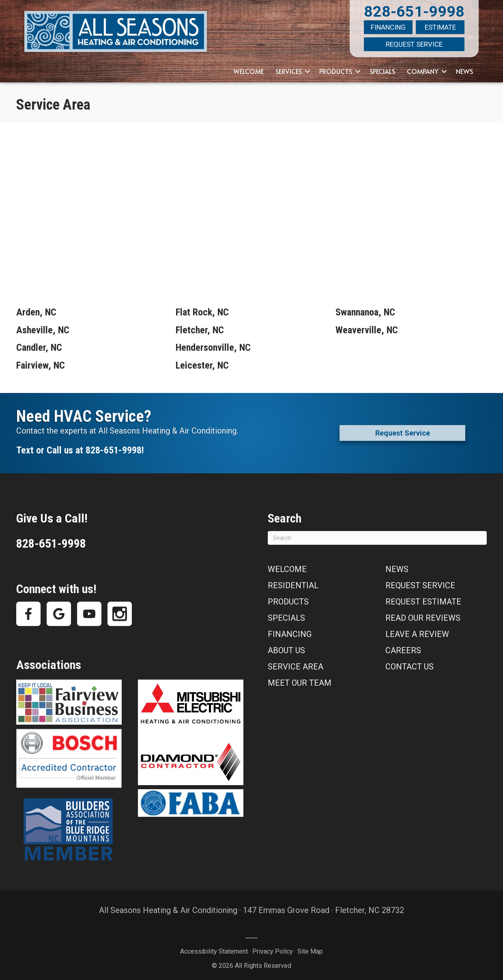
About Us (286, 647)
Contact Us (409, 663)
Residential (293, 582)
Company (423, 68)
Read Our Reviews (423, 615)
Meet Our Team (300, 680)
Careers (403, 647)
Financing (388, 27)
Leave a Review (417, 631)
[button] (307, 68)
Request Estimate (423, 598)
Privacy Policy (273, 948)
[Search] (377, 535)
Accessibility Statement (214, 948)
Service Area (296, 663)
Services (289, 68)
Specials (382, 68)
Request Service (414, 42)
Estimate (440, 27)
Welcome (248, 68)
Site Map (310, 948)
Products (336, 68)
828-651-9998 (414, 11)
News (464, 68)
